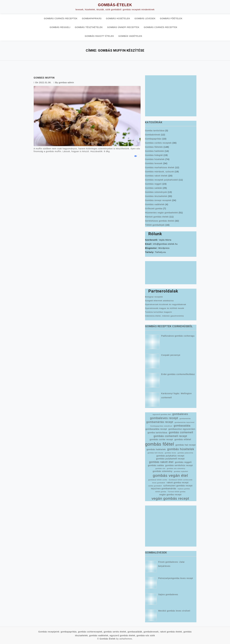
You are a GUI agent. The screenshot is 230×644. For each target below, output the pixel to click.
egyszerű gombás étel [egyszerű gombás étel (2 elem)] (162, 414)
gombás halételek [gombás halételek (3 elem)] (156, 449)
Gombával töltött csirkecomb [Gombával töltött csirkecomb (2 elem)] (180, 480)
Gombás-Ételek (115, 5)
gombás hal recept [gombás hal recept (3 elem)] (186, 445)
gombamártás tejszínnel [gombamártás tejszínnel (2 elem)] (184, 422)
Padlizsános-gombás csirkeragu (178, 336)
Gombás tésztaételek (89, 27)
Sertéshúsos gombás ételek (160, 221)
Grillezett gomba (154, 209)
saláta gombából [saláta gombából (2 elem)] (155, 486)
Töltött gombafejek (155, 225)
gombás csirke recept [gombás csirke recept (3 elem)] (161, 439)
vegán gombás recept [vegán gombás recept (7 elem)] (170, 498)
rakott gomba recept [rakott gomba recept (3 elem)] (178, 483)
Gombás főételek (171, 18)
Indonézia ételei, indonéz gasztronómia (164, 316)
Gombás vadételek (130, 36)
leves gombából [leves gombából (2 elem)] (159, 483)
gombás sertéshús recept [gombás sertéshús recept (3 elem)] (179, 465)
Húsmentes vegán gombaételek (161, 213)
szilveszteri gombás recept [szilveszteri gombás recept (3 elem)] (178, 486)
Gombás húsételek (118, 18)
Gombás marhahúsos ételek (160, 167)
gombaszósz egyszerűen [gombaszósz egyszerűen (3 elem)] (182, 429)
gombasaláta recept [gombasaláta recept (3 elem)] (156, 429)
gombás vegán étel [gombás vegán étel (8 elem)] (170, 475)
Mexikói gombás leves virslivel (174, 611)
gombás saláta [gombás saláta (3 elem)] (156, 465)
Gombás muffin (44, 78)
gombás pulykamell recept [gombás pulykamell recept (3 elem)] (170, 459)
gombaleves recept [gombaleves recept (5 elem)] (164, 418)
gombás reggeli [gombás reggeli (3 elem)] (183, 462)
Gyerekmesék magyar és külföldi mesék (165, 308)
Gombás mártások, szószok (160, 172)
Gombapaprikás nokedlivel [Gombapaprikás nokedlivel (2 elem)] (161, 426)
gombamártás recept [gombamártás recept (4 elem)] (160, 422)
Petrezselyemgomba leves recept (176, 578)
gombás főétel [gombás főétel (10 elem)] (160, 444)
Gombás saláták (154, 188)
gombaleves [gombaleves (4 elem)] (180, 414)
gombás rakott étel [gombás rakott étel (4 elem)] (161, 462)
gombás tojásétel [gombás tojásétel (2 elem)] (181, 471)
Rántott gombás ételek (157, 217)
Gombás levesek (145, 18)
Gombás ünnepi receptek (123, 27)
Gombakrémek (153, 135)
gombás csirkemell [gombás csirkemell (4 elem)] (181, 432)
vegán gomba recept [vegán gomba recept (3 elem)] (170, 495)
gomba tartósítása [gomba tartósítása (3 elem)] (157, 433)
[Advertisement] (171, 96)
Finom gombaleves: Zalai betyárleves (171, 564)
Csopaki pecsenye (171, 355)
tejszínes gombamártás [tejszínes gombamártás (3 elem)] (164, 489)
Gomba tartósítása (155, 131)
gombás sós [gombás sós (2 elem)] (160, 468)
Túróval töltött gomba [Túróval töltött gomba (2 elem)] (177, 492)
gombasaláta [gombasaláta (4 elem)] (182, 426)
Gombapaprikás (92, 18)
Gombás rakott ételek (99, 36)
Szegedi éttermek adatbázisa (159, 301)
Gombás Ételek (108, 639)
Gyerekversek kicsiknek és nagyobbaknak (166, 304)
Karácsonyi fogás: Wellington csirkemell (176, 395)
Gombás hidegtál (154, 155)
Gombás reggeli (60, 27)
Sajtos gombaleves (168, 594)
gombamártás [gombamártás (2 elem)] (185, 418)
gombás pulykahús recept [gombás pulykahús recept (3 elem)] (170, 456)
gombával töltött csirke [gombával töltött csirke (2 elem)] (158, 480)
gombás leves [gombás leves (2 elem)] (170, 453)
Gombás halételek (155, 151)
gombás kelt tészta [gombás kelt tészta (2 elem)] (155, 453)
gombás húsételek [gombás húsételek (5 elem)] (181, 449)
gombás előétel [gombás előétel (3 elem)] (183, 439)
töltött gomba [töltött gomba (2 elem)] (161, 492)
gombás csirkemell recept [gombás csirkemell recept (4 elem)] (170, 436)
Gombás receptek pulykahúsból (161, 180)
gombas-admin (66, 82)
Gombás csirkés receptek (61, 18)
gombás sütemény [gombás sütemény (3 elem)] (163, 471)
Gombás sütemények (156, 192)
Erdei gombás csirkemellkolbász (178, 374)
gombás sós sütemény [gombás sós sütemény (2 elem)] (176, 468)
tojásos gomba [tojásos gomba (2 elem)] (184, 489)
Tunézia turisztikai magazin (158, 312)
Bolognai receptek (154, 297)
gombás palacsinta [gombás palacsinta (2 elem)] (185, 453)
